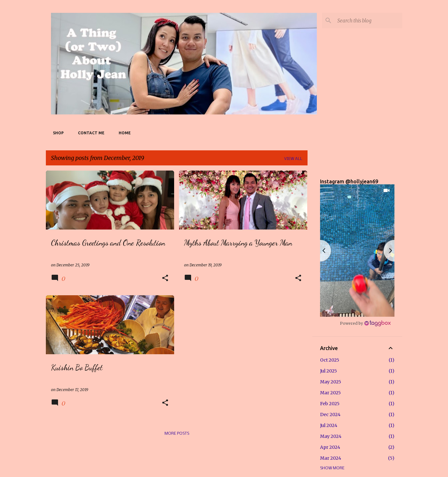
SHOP (56, 133)
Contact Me (89, 133)
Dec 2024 (330, 414)
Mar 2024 (331, 458)
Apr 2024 (330, 447)
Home (123, 133)
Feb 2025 (330, 404)
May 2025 (331, 382)
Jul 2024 (329, 425)
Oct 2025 (330, 360)
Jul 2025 (329, 371)
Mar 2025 (330, 393)
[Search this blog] (368, 21)
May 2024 (331, 436)
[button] (165, 278)
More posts (177, 434)
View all (293, 159)
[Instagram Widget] (365, 323)
